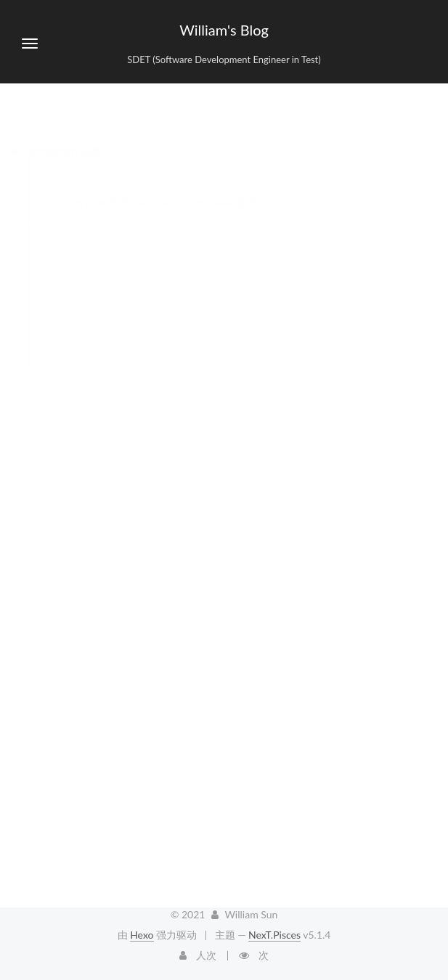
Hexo (142, 935)
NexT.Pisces (274, 935)
